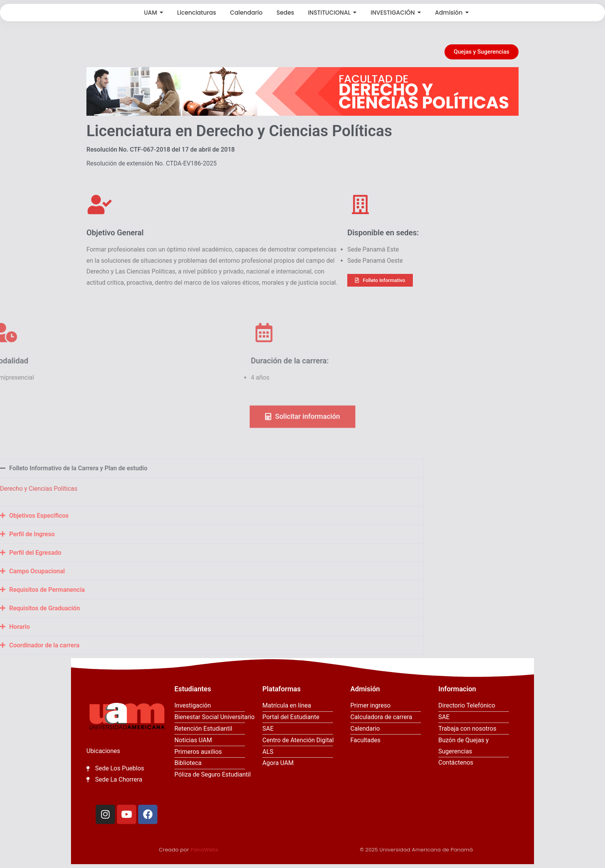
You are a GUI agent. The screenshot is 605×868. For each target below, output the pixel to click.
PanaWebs (204, 850)
